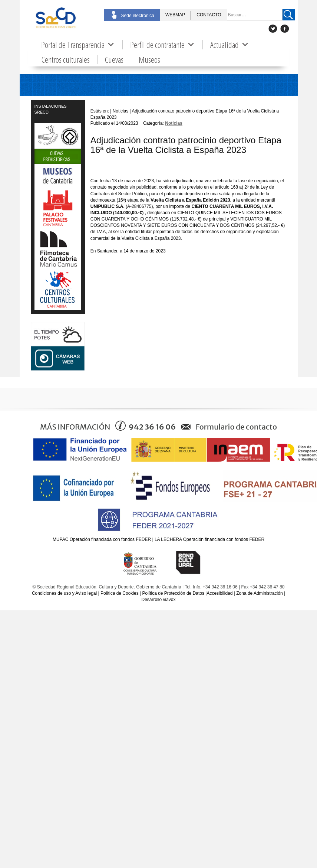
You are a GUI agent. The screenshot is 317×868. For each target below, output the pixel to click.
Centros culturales (66, 60)
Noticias (174, 123)
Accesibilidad (219, 593)
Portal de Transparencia (78, 45)
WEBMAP (175, 15)
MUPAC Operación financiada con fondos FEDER (102, 539)
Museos (149, 60)
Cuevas (114, 60)
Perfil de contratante (163, 45)
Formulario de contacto (236, 427)
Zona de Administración (259, 593)
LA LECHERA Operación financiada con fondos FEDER (209, 539)
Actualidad (230, 45)
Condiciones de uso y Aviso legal (64, 593)
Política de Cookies (120, 593)
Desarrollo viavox (158, 600)
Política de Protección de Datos (173, 593)
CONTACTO (209, 15)
